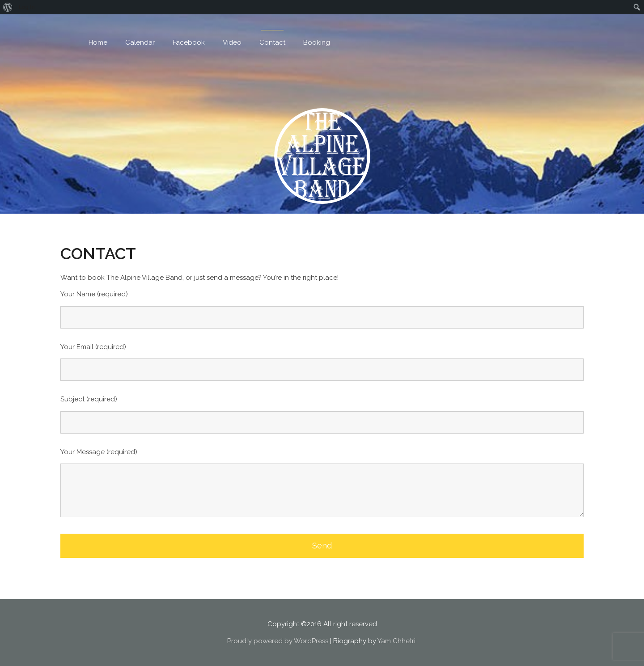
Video (232, 42)
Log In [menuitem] (27, 7)
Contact (272, 42)
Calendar (140, 42)
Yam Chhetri (396, 641)
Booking (317, 42)
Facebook (189, 42)
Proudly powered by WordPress (278, 641)
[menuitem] (8, 7)
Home (98, 42)
